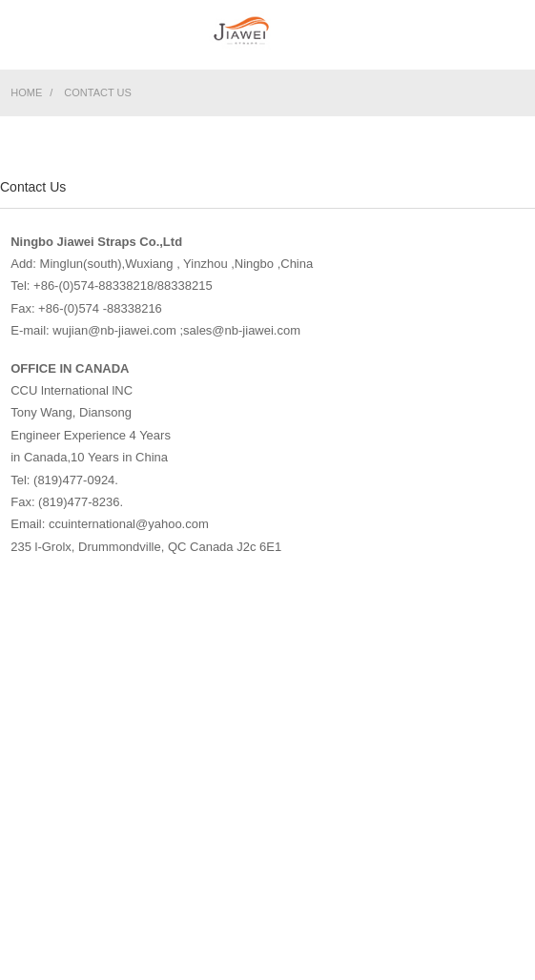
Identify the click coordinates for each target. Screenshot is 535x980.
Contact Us (98, 92)
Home (26, 92)
